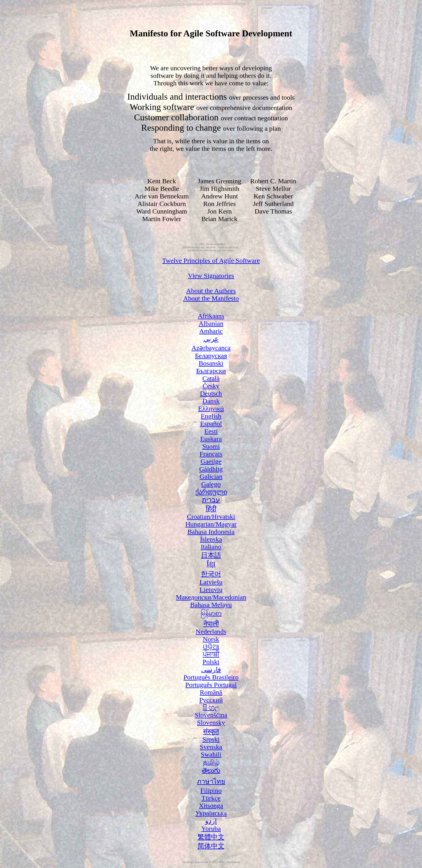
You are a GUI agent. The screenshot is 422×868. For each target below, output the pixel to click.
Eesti (211, 431)
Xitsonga (211, 806)
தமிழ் (211, 762)
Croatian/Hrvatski (211, 517)
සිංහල (211, 707)
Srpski (211, 739)
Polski (211, 662)
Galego (211, 484)
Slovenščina (211, 715)
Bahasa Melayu (211, 605)
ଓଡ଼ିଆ (211, 647)
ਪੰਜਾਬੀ (211, 654)
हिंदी (211, 509)
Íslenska (211, 539)
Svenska (211, 747)
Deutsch (211, 393)
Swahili (211, 754)
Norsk (211, 639)
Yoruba (211, 829)
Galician (211, 477)
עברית (211, 500)
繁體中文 (211, 837)
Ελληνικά (211, 409)
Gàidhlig (211, 469)
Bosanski (211, 363)
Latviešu (211, 582)
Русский (211, 700)
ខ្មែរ (211, 564)
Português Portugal (211, 685)
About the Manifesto (211, 298)
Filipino (211, 790)
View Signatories (211, 276)
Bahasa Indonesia (211, 532)
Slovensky (211, 722)
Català (211, 378)
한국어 (211, 574)
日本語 (211, 555)
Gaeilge (211, 461)
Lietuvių (211, 590)
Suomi (211, 446)
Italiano (211, 547)
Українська (211, 813)
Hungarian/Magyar (211, 524)
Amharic (211, 331)
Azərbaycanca (211, 348)
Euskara (211, 439)
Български (211, 371)
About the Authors (211, 291)
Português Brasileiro (211, 677)
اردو (211, 821)
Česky (211, 386)
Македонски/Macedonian (211, 597)
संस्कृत (211, 731)
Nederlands (211, 632)
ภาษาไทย (211, 782)
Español (211, 424)
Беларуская (211, 356)
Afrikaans (211, 316)
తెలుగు (211, 770)
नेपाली (211, 624)
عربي (211, 339)
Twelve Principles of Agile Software (211, 261)
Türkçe (211, 798)
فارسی (211, 670)
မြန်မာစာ (211, 613)
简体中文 (211, 846)
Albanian (211, 323)
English (211, 416)
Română (211, 692)
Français (211, 454)
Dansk (211, 401)
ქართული (211, 492)
